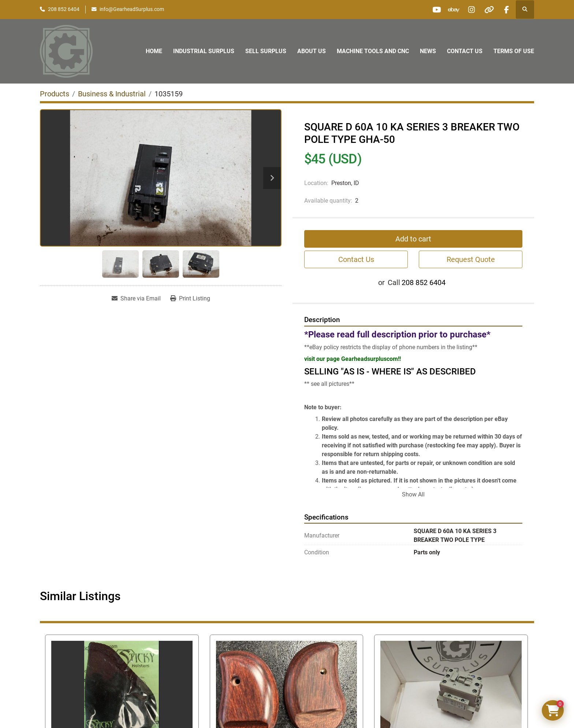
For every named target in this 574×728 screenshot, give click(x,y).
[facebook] (506, 10)
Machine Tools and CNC (373, 51)
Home (154, 51)
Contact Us (465, 51)
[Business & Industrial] (112, 94)
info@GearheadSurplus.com (132, 9)
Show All (413, 494)
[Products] (55, 94)
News (428, 51)
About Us (312, 51)
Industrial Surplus (204, 51)
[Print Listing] (190, 299)
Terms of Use (514, 51)
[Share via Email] (136, 299)
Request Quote (471, 259)
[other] (487, 10)
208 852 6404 (64, 9)
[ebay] (450, 10)
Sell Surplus (266, 51)
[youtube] (431, 10)
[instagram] (469, 10)
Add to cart (413, 239)
